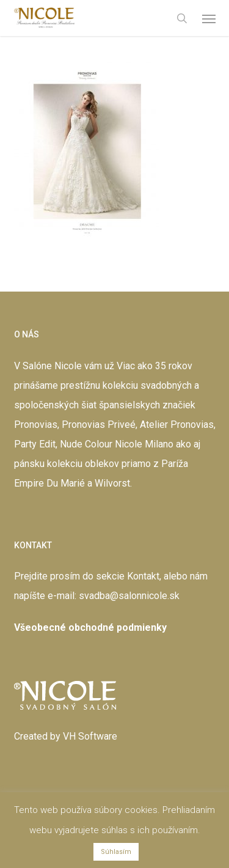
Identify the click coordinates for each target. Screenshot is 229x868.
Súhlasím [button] (116, 852)
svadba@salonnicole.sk (129, 596)
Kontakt (143, 576)
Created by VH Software (66, 736)
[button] (209, 18)
